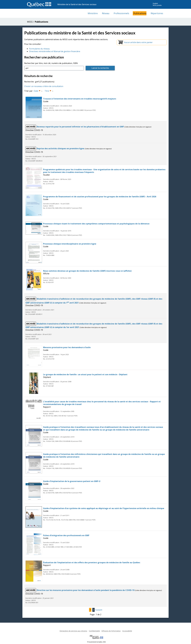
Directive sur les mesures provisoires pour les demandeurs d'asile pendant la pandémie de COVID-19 (86, 590)
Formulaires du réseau (39, 49)
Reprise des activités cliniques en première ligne (61, 148)
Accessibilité (127, 631)
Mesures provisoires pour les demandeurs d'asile (67, 347)
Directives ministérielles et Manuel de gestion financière (55, 51)
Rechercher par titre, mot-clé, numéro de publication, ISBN (51, 63)
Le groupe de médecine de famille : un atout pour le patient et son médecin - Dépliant (85, 374)
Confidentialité (94, 631)
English (155, 3)
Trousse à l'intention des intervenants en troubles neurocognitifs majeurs (80, 99)
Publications (140, 13)
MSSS (30, 22)
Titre (47, 91)
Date (36, 91)
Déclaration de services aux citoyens (73, 631)
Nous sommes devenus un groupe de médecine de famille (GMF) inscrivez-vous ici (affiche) (87, 271)
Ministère (93, 13)
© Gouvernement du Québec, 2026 (96, 642)
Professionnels (121, 13)
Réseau (106, 13)
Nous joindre (157, 5)
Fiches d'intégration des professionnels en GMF (66, 535)
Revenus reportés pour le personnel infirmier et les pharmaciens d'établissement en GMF (81, 127)
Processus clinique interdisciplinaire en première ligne (70, 244)
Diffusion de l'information (111, 631)
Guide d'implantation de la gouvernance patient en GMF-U (72, 481)
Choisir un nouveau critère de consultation (44, 86)
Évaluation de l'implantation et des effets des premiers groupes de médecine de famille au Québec (92, 562)
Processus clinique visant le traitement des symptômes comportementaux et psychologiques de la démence (96, 224)
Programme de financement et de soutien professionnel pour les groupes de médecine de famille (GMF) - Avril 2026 (100, 196)
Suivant (99, 610)
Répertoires (157, 13)
